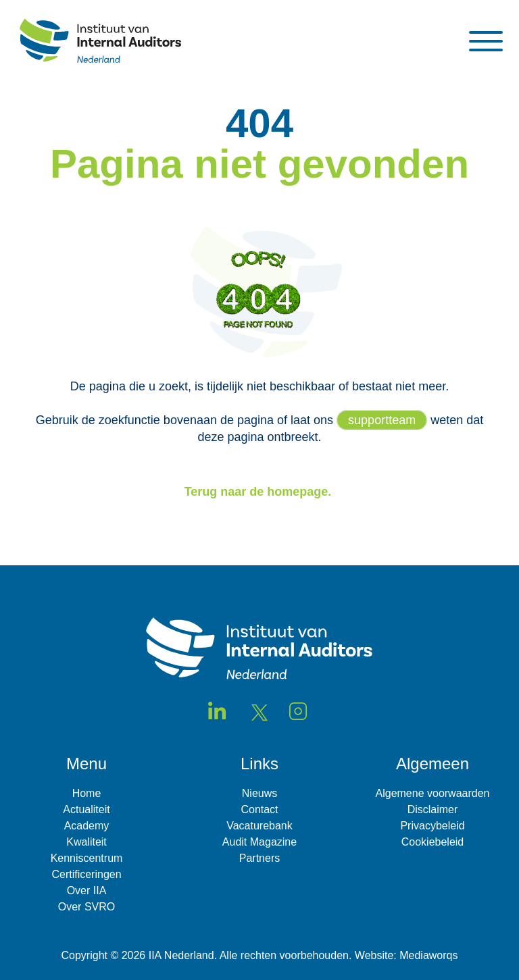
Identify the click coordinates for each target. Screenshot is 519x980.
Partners (259, 858)
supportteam (382, 420)
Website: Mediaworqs (406, 955)
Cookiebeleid (433, 842)
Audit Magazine (259, 842)
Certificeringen (86, 874)
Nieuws (259, 793)
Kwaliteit (86, 842)
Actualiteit (86, 809)
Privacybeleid (432, 826)
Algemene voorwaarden (433, 793)
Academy (87, 826)
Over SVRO (86, 907)
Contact (259, 809)
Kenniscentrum (87, 858)
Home (87, 793)
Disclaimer (433, 809)
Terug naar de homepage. (260, 492)
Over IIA (87, 891)
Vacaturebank (259, 826)
